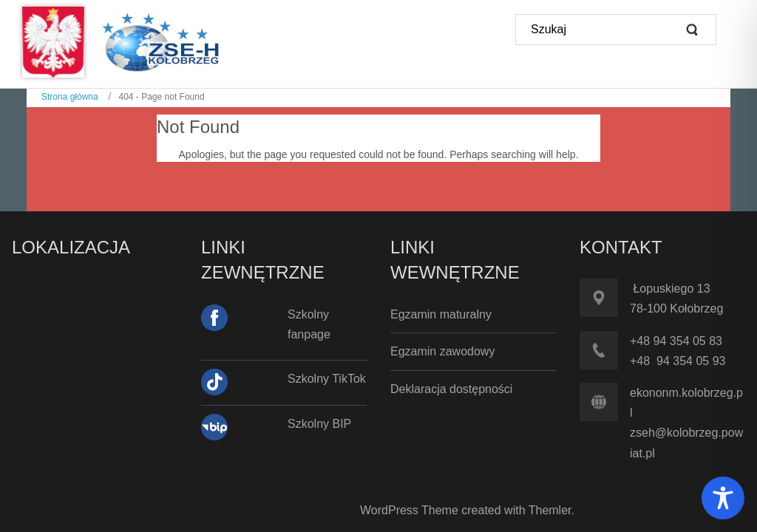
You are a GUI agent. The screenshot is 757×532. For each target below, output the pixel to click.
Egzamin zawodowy (442, 351)
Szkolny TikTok (327, 379)
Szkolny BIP (319, 424)
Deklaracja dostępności (451, 389)
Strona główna (70, 97)
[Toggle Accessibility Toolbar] (723, 498)
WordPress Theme (409, 510)
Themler (550, 510)
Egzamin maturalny (441, 314)
